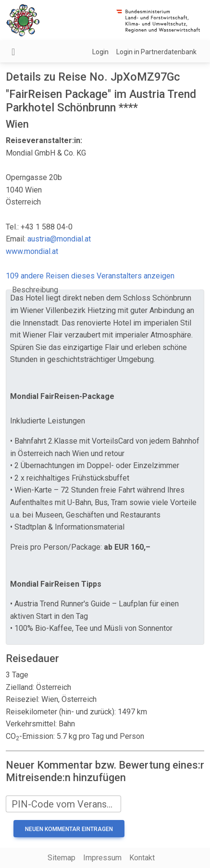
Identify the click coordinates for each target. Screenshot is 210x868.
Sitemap (62, 858)
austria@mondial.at (59, 239)
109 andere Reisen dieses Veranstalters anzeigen (90, 276)
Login (100, 52)
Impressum (102, 858)
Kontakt (142, 858)
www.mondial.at (32, 251)
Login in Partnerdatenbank (156, 52)
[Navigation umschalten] (13, 52)
